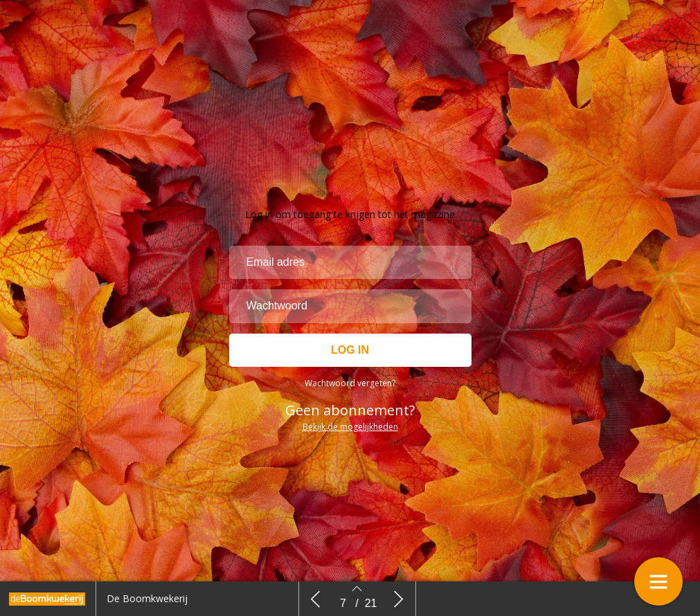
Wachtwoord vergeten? (350, 383)
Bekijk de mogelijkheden (350, 427)
